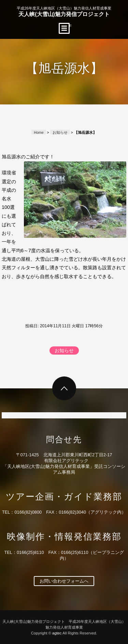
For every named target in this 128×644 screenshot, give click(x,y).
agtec (57, 633)
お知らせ (60, 132)
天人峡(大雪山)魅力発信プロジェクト (64, 12)
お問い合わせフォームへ (64, 581)
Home (39, 132)
